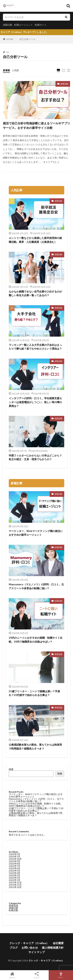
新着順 (6, 70)
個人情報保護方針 (53, 948)
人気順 (15, 70)
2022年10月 (15, 859)
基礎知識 (58, 654)
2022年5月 (15, 871)
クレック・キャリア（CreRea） (29, 943)
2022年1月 (15, 880)
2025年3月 (15, 854)
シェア (36, 975)
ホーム (12, 975)
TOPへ (61, 975)
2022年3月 (15, 875)
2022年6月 (15, 868)
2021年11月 (15, 885)
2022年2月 (15, 878)
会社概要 (58, 943)
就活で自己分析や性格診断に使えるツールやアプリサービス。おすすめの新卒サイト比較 (36, 125)
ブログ (14, 948)
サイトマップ (37, 952)
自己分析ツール (27, 39)
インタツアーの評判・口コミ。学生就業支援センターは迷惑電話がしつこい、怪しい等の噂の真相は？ (35, 402)
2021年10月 (15, 887)
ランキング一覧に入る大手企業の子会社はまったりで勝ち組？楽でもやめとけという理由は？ (35, 347)
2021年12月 (15, 882)
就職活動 (8, 25)
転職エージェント (24, 25)
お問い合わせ (30, 948)
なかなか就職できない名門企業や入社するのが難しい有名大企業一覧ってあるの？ (35, 293)
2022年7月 (15, 866)
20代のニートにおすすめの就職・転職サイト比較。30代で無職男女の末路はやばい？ (36, 640)
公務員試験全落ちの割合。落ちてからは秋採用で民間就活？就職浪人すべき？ (35, 747)
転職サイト (41, 25)
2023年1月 (15, 857)
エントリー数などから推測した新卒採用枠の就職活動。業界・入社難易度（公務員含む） (35, 240)
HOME (10, 39)
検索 (11, 769)
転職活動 (58, 547)
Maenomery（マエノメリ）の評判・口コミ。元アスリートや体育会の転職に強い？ (36, 586)
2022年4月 (15, 873)
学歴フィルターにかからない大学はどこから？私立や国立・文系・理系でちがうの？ (35, 457)
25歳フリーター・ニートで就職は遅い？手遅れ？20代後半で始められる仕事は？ (34, 693)
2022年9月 (15, 861)
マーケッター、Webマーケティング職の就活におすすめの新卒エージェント (36, 533)
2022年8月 (15, 864)
